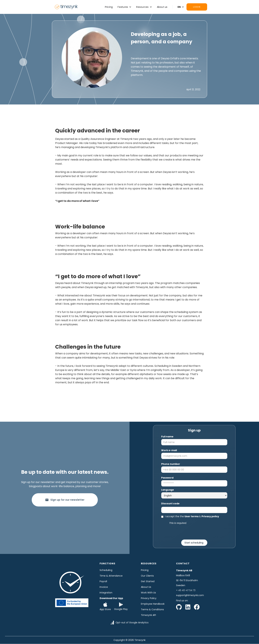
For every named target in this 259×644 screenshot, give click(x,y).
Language (168, 490)
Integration (106, 593)
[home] (66, 7)
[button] (124, 7)
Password (167, 478)
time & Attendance (111, 576)
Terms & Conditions (152, 609)
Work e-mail (169, 450)
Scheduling (106, 570)
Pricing (109, 7)
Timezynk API (148, 615)
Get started (148, 581)
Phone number (171, 464)
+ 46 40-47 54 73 (186, 590)
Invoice (104, 587)
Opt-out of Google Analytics (132, 623)
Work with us (148, 593)
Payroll (103, 581)
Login (197, 7)
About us (162, 7)
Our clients (147, 576)
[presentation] (194, 531)
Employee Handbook (153, 604)
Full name (167, 437)
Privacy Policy (149, 598)
